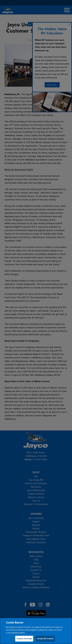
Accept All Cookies (45, 639)
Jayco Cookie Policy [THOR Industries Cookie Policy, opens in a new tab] (35, 633)
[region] (36, 631)
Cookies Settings (24, 639)
